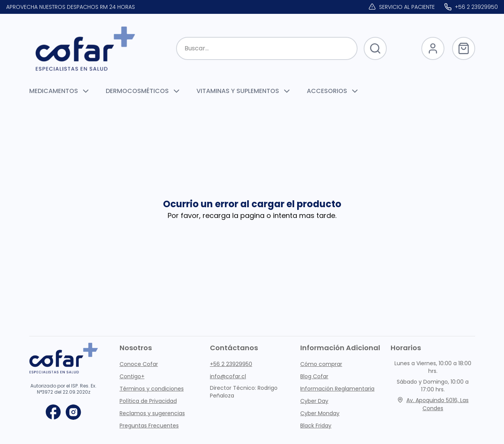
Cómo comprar (321, 364)
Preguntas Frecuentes (149, 426)
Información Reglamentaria (337, 389)
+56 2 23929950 (231, 364)
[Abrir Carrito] (464, 48)
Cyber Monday (320, 413)
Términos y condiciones (152, 389)
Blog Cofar (314, 376)
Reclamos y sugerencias (152, 413)
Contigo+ (132, 376)
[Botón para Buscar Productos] (375, 48)
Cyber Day (314, 401)
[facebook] (53, 412)
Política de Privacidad (148, 401)
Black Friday (316, 426)
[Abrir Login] (433, 48)
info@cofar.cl (228, 376)
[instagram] (73, 412)
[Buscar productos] (267, 48)
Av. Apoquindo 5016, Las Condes (433, 404)
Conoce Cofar (139, 364)
